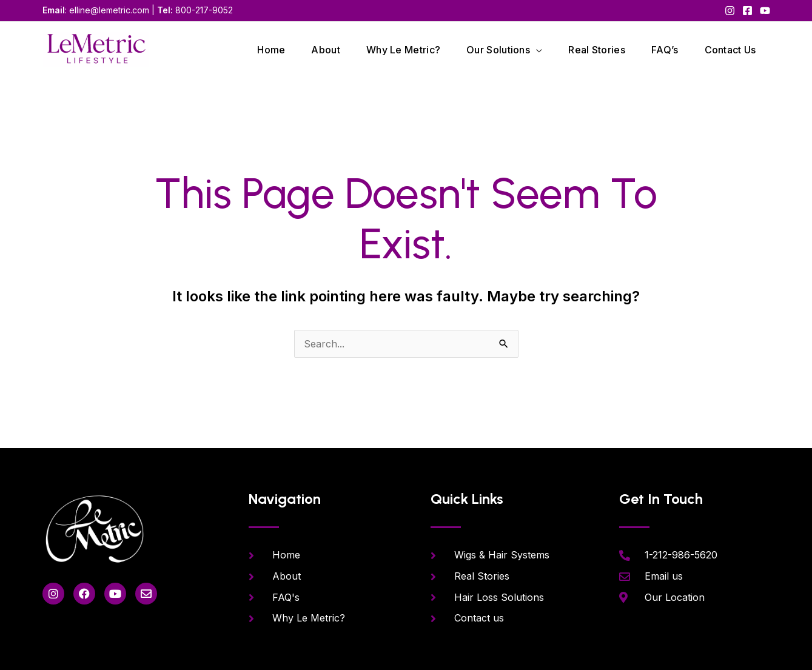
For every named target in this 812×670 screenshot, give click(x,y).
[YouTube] (765, 11)
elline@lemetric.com (109, 10)
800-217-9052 (204, 10)
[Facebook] (747, 11)
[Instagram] (730, 11)
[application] (536, 50)
